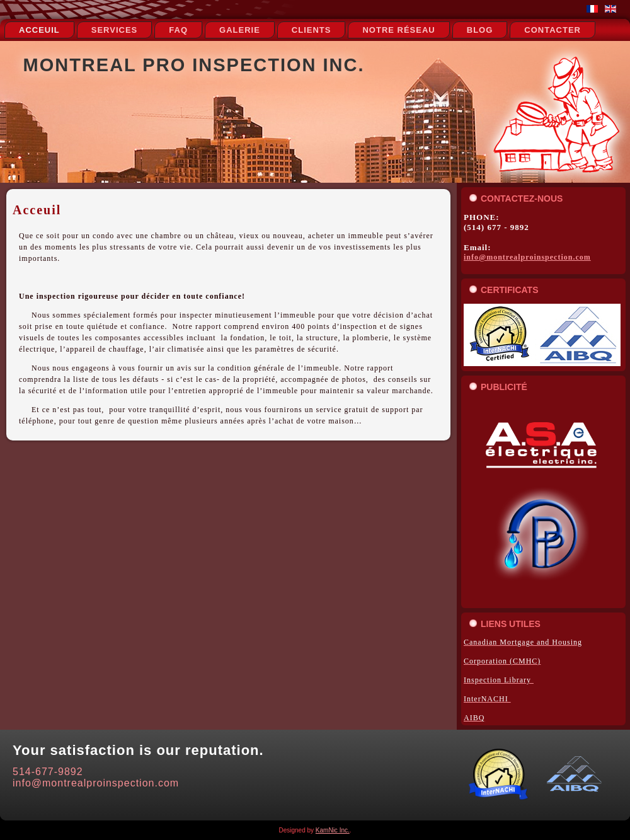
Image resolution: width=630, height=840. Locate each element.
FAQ (178, 30)
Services (115, 30)
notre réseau (398, 30)
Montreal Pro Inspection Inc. (194, 65)
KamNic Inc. (333, 830)
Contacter (553, 30)
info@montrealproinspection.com (527, 257)
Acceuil (39, 30)
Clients (312, 30)
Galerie (240, 30)
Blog (480, 30)
